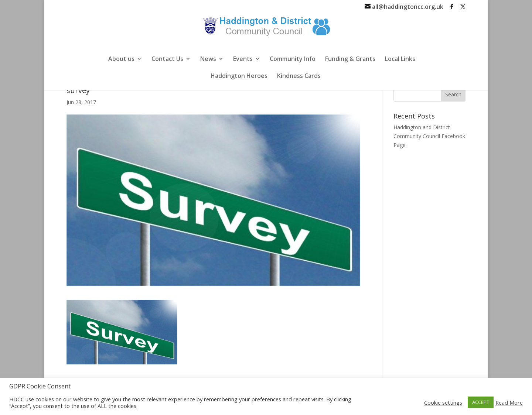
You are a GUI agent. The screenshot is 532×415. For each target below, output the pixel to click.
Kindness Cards (299, 76)
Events (243, 59)
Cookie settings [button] (443, 402)
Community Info (293, 59)
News (208, 59)
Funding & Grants (350, 59)
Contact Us (167, 59)
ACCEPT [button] (481, 402)
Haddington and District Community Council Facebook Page (429, 136)
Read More (509, 402)
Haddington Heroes (239, 76)
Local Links (400, 59)
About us (121, 59)
